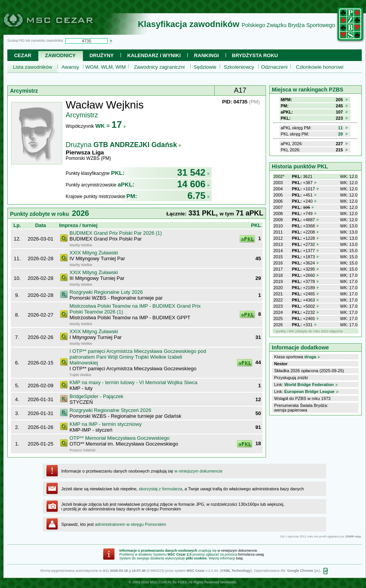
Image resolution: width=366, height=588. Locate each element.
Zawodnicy (60, 55)
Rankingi (207, 55)
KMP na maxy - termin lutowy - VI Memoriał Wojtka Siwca (133, 382)
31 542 (194, 172)
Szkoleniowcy (239, 67)
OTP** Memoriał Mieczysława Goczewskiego (119, 438)
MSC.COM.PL (161, 582)
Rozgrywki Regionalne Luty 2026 (106, 292)
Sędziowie (205, 67)
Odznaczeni (274, 67)
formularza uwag (251, 554)
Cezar (23, 55)
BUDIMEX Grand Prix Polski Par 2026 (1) (116, 233)
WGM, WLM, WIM (106, 67)
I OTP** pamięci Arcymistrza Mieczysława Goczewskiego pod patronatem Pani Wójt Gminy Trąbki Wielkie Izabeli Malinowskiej (138, 357)
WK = (111, 126)
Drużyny (102, 55)
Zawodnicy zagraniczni (159, 67)
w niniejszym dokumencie (199, 471)
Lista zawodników (32, 67)
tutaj (239, 558)
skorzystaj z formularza (160, 489)
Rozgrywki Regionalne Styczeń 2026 (110, 410)
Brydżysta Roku (255, 55)
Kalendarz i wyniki (154, 55)
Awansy (70, 67)
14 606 (194, 184)
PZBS (182, 582)
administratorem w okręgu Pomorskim (131, 524)
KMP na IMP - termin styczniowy (106, 424)
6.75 (199, 196)
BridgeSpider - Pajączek (96, 396)
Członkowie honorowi (320, 67)
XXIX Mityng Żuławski (94, 253)
